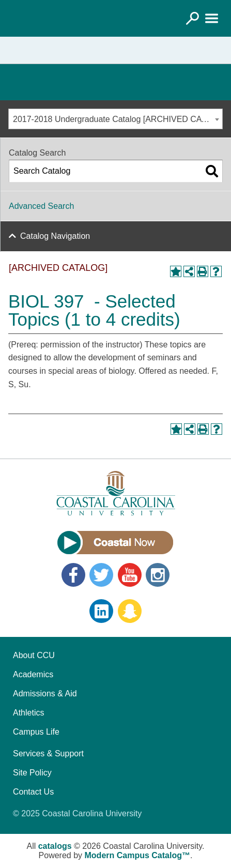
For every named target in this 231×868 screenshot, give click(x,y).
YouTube (130, 575)
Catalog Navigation (55, 236)
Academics (33, 674)
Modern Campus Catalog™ (137, 855)
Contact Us (33, 792)
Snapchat (130, 611)
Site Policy (32, 773)
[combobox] (115, 119)
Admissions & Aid (45, 694)
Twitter (101, 575)
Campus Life (36, 732)
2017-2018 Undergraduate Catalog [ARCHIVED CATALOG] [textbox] (118, 119)
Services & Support (48, 753)
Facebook (73, 575)
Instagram (158, 575)
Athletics (28, 713)
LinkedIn (101, 611)
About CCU (34, 655)
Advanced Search (41, 206)
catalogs (55, 846)
